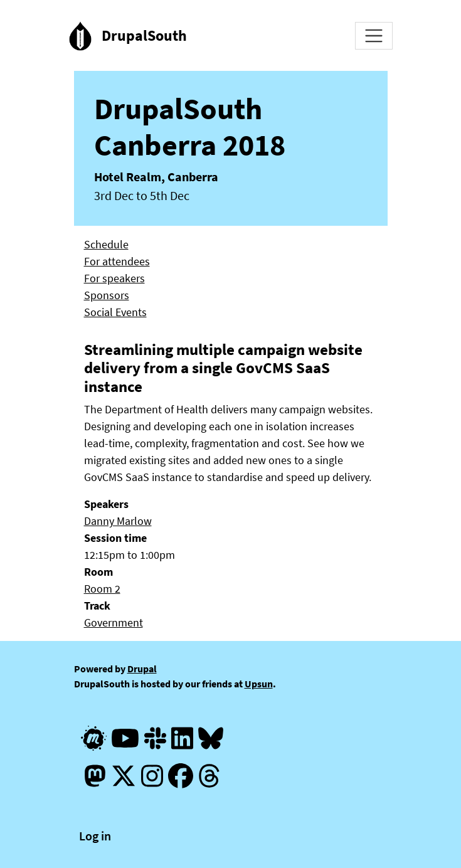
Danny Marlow (118, 521)
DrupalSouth (144, 35)
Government (114, 622)
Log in (95, 836)
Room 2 (102, 589)
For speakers (114, 278)
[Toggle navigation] (374, 36)
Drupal (142, 669)
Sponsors (107, 295)
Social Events (115, 312)
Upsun (259, 684)
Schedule (106, 244)
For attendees (117, 261)
